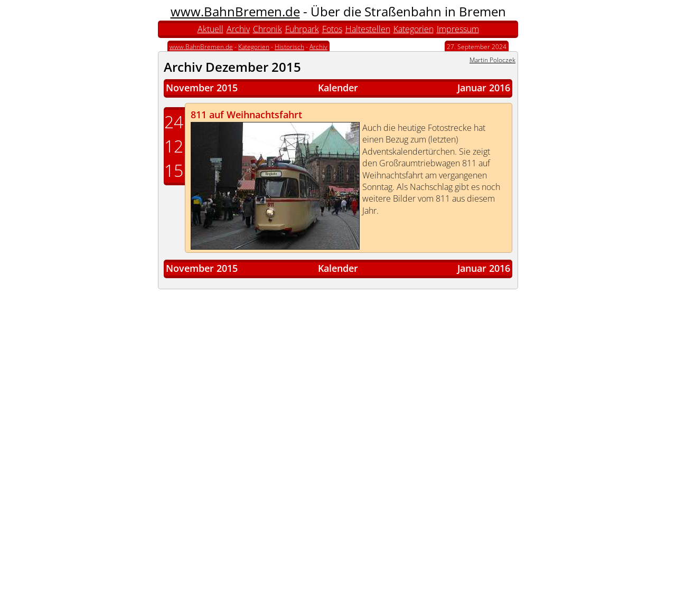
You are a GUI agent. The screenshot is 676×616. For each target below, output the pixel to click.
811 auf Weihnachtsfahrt (246, 115)
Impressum (458, 29)
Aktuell (210, 29)
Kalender (338, 88)
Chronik (267, 29)
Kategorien (414, 29)
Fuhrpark (302, 29)
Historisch (289, 47)
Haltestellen (368, 29)
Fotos (332, 29)
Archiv (238, 29)
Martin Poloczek (492, 60)
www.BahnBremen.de (235, 11)
